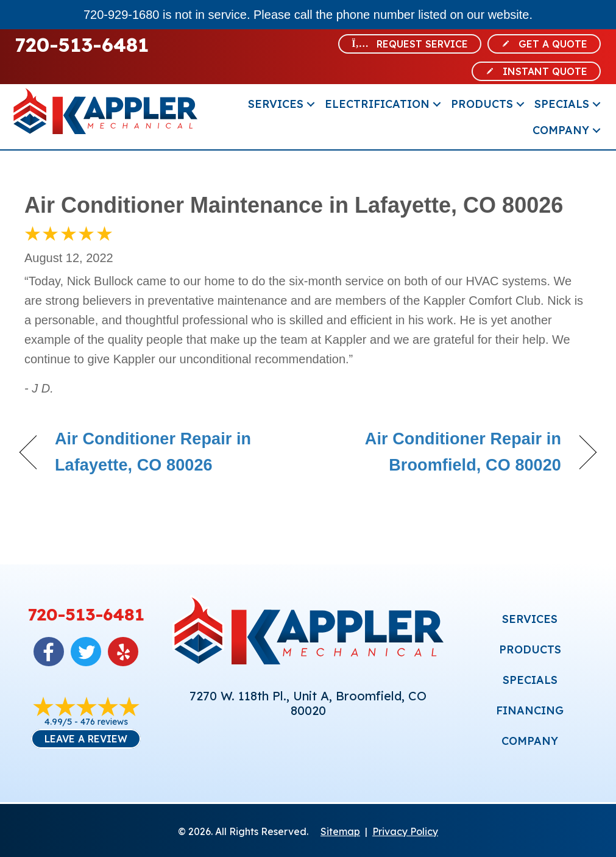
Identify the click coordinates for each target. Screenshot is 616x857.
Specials (562, 104)
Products (482, 104)
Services (276, 104)
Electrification (377, 104)
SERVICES (530, 619)
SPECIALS (530, 680)
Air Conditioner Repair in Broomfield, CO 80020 (443, 452)
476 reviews (104, 722)
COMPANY (530, 741)
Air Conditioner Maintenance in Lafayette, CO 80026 (294, 205)
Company (561, 130)
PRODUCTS (530, 649)
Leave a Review (86, 739)
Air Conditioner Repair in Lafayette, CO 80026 (153, 452)
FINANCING (530, 710)
